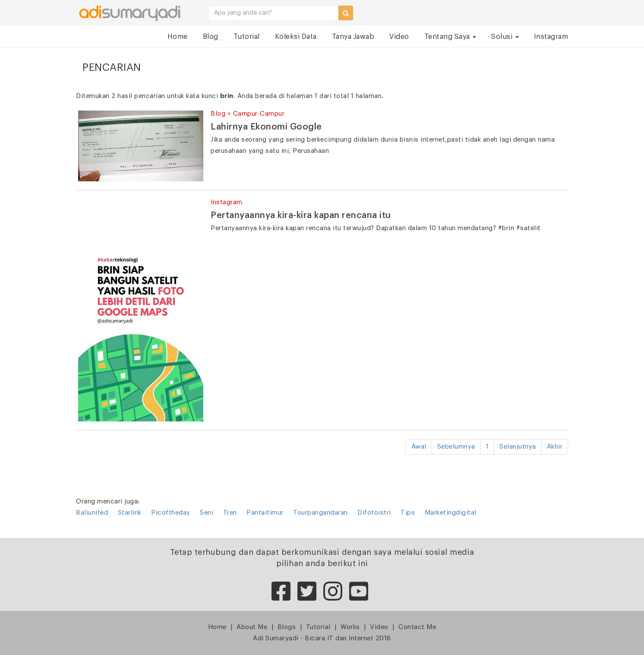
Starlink (130, 513)
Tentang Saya (450, 37)
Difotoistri (374, 513)
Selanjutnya (518, 447)
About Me (252, 627)
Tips (408, 513)
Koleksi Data (296, 37)
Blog (211, 37)
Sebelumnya (456, 447)
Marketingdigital (451, 513)
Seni (207, 513)
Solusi (505, 37)
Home (178, 37)
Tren (230, 513)
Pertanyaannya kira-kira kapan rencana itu (301, 215)
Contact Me (417, 627)
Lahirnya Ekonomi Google (266, 127)
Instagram (551, 37)
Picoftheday (171, 513)
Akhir (555, 447)
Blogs (287, 627)
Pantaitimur (265, 513)
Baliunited (92, 513)
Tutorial (247, 37)
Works (350, 627)
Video (399, 37)
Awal (419, 447)
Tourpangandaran (320, 513)
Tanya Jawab (353, 37)
